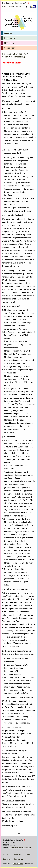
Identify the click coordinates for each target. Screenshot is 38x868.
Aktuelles (11, 7)
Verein (4, 7)
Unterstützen (10, 48)
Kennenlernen (10, 38)
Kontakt (19, 7)
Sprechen (8, 33)
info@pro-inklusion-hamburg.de (20, 847)
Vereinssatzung (18, 57)
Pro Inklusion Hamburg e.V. (16, 3)
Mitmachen (9, 43)
